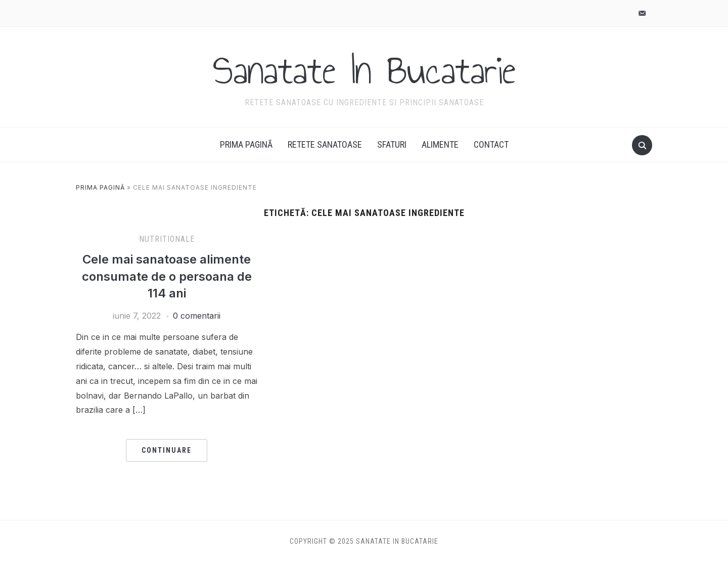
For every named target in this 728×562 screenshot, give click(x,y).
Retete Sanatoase (325, 144)
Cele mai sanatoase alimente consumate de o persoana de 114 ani (167, 276)
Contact (491, 144)
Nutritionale (167, 239)
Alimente (440, 144)
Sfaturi (392, 144)
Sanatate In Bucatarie (364, 70)
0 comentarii (197, 316)
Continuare (167, 450)
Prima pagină (246, 144)
